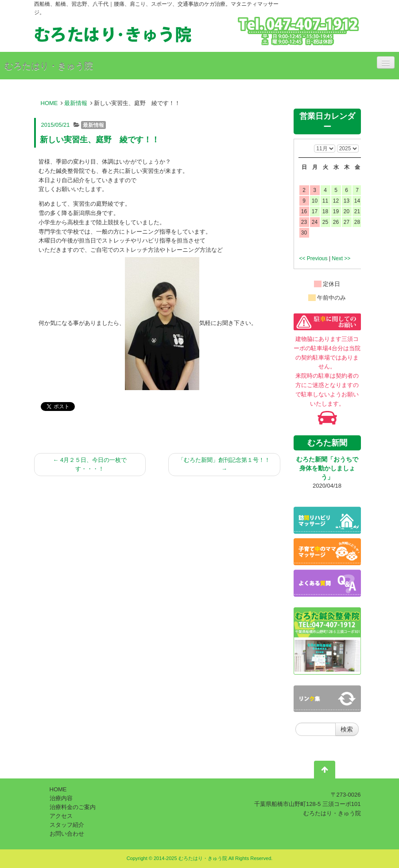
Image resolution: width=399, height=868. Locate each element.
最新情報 (76, 103)
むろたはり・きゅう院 (49, 66)
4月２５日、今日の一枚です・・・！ (90, 464)
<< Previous (314, 258)
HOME (49, 103)
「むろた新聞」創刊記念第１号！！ (224, 464)
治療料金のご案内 (73, 807)
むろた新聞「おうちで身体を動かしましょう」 (327, 468)
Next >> (341, 258)
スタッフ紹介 (67, 825)
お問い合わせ (67, 834)
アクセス (61, 816)
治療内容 (61, 798)
